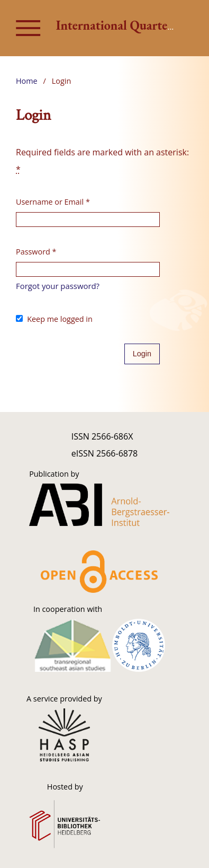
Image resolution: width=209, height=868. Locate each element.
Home (27, 81)
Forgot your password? (58, 286)
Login (142, 354)
